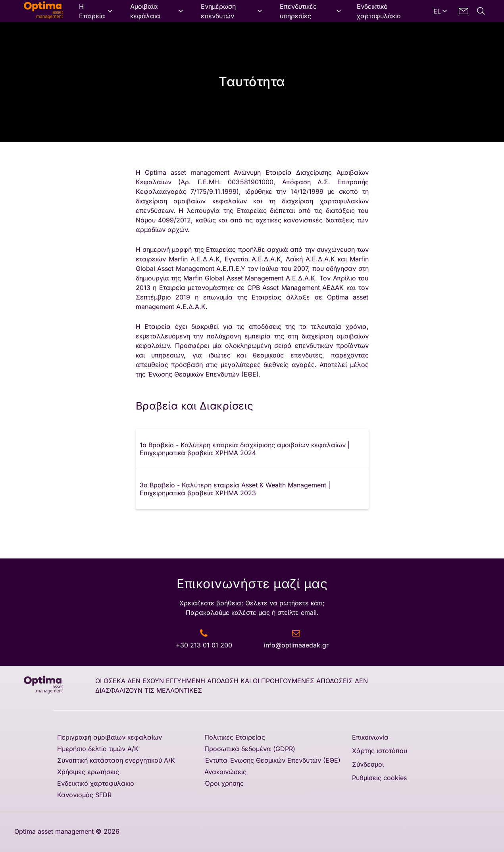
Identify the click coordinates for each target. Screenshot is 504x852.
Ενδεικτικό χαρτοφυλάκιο (379, 11)
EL (437, 11)
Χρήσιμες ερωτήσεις (88, 772)
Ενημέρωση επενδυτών (218, 11)
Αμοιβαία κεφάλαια (145, 11)
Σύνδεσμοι (368, 764)
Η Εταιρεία (92, 11)
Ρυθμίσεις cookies (379, 778)
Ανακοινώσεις (225, 772)
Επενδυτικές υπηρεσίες (298, 11)
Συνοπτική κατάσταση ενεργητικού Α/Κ (116, 760)
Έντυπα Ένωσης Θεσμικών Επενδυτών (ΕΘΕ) (272, 760)
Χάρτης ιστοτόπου (380, 751)
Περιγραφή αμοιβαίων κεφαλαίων (110, 737)
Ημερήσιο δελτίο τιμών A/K (98, 749)
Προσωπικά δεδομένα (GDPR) (250, 749)
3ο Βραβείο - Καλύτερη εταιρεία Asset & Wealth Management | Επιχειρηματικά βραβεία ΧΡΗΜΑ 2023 (235, 489)
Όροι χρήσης (224, 783)
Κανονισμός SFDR (84, 795)
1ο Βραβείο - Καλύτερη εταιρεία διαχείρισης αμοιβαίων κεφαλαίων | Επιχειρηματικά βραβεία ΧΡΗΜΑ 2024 (245, 449)
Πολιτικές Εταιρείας (235, 737)
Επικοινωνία (370, 737)
